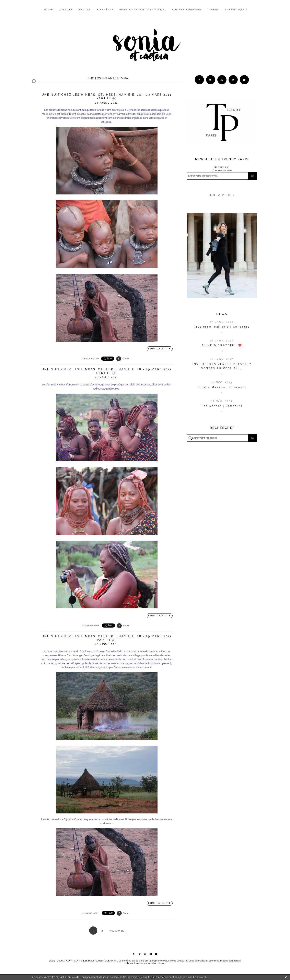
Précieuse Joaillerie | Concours (222, 327)
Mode (49, 10)
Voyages (66, 10)
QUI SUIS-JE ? (222, 195)
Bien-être (105, 10)
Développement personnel (143, 10)
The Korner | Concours (222, 406)
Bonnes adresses (187, 10)
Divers (213, 10)
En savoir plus (201, 977)
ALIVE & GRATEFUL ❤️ (222, 345)
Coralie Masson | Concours (222, 387)
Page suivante (117, 931)
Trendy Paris (236, 10)
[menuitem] (49, 13)
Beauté (85, 10)
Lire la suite (160, 349)
